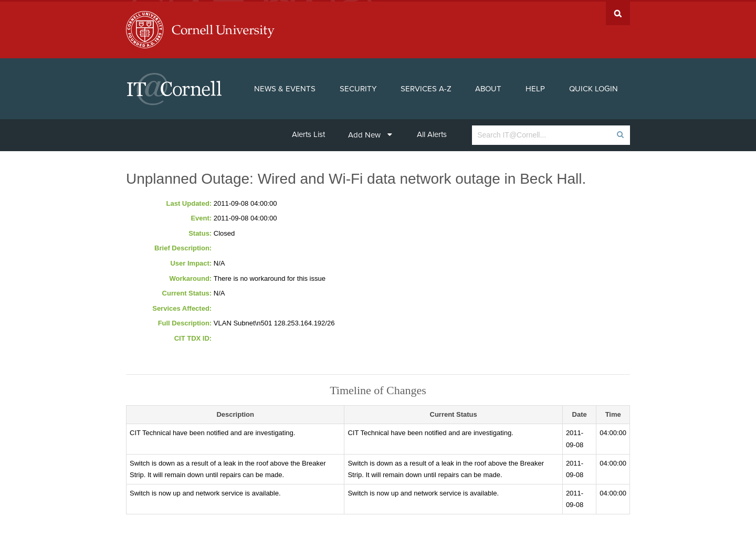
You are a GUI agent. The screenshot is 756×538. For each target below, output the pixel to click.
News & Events (285, 87)
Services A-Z (426, 87)
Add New (370, 133)
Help (535, 87)
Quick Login (594, 87)
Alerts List (308, 133)
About (488, 87)
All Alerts (432, 133)
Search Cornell (618, 12)
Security (358, 87)
